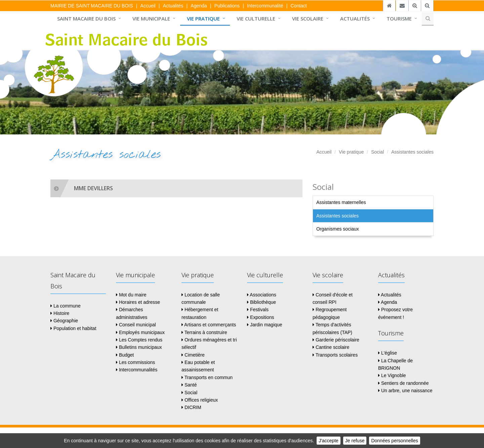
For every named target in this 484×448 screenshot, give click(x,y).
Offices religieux (200, 400)
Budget (125, 355)
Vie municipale (151, 18)
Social (377, 152)
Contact (298, 6)
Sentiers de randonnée (404, 383)
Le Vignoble (392, 375)
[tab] (176, 188)
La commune (66, 306)
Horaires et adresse (138, 302)
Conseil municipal (136, 325)
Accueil (148, 6)
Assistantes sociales (412, 152)
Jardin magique (265, 325)
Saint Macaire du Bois (86, 18)
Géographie (64, 321)
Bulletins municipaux (139, 347)
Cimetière (193, 355)
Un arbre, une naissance (405, 391)
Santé (189, 385)
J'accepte (329, 441)
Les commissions (135, 362)
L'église (388, 353)
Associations (262, 295)
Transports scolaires (335, 355)
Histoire (60, 313)
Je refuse (355, 441)
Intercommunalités (137, 370)
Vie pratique (203, 18)
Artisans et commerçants (209, 325)
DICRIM (191, 407)
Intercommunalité (265, 6)
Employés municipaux (140, 332)
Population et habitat (73, 328)
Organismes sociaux (338, 229)
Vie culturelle (256, 18)
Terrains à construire (204, 332)
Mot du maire (131, 295)
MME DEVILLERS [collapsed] (93, 188)
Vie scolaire (308, 18)
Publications (227, 6)
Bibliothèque (261, 302)
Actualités (173, 6)
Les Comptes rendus (139, 340)
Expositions (260, 317)
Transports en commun (207, 377)
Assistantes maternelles (341, 202)
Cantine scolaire (331, 347)
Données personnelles (394, 441)
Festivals (258, 310)
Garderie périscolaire (336, 340)
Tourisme (399, 18)
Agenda (199, 6)
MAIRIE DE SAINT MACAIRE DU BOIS (92, 6)
